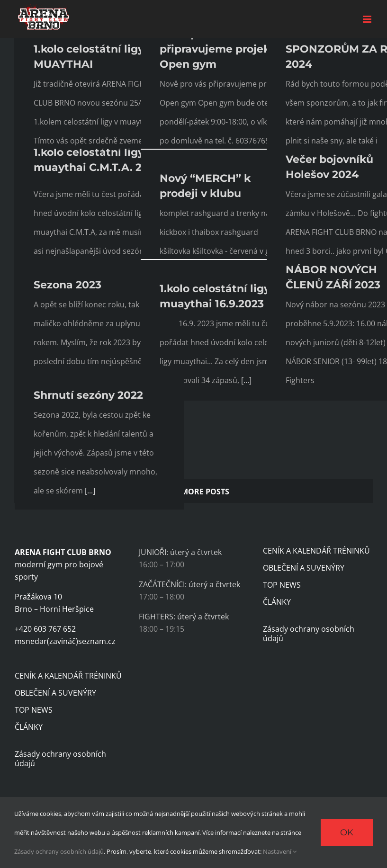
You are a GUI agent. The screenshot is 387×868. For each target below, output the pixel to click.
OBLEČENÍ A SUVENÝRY (55, 693)
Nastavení (280, 851)
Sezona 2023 (67, 285)
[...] (246, 380)
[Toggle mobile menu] (368, 19)
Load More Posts (193, 492)
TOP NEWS (34, 710)
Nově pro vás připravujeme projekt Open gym (217, 49)
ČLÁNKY (29, 727)
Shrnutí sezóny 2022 (88, 395)
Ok (347, 832)
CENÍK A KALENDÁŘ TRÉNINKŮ (68, 676)
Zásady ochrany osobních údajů (60, 759)
